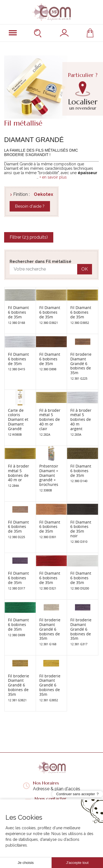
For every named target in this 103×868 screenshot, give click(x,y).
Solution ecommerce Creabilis (62, 853)
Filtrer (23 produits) (29, 237)
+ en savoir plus (53, 177)
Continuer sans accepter (76, 848)
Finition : (21, 194)
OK (85, 269)
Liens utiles (52, 829)
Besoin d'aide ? (30, 206)
